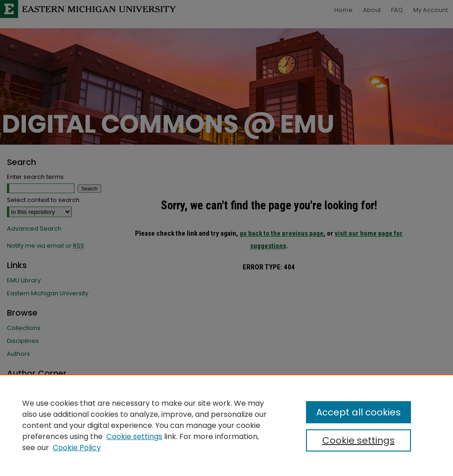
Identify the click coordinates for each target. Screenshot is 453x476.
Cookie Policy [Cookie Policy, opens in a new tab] (77, 448)
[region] (226, 425)
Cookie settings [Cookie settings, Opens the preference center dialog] (358, 440)
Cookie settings (134, 436)
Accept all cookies (358, 412)
